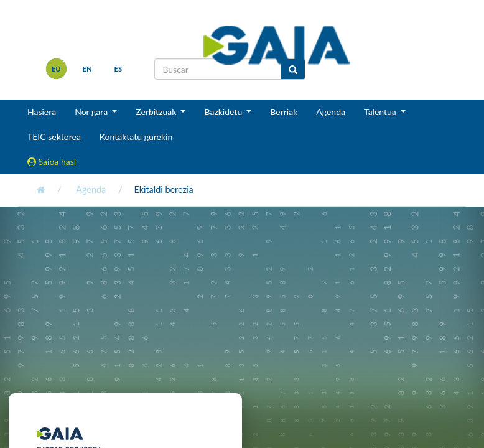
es (119, 69)
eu (56, 69)
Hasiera (42, 112)
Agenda (331, 112)
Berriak (284, 112)
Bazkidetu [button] (224, 112)
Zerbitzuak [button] (157, 112)
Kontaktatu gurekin (136, 137)
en (87, 69)
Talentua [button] (381, 112)
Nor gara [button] (92, 112)
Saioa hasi (52, 161)
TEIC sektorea (54, 137)
